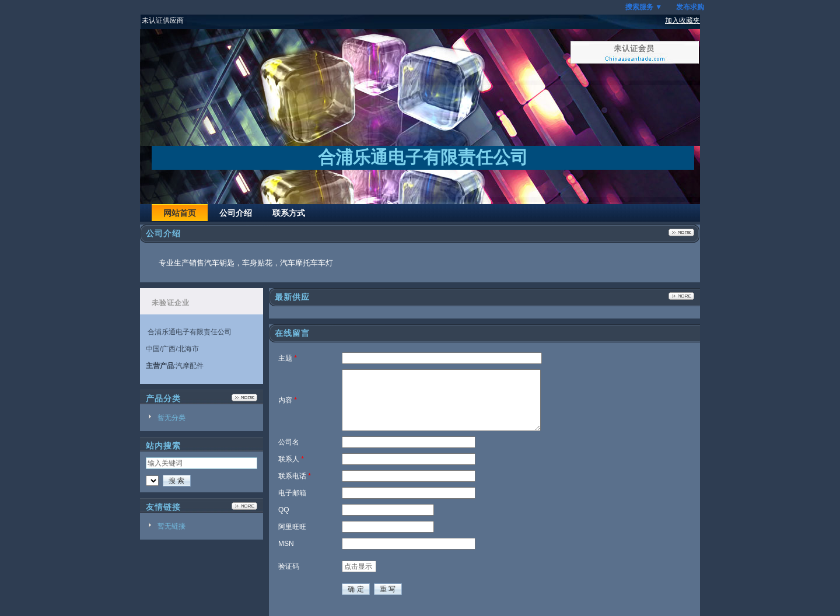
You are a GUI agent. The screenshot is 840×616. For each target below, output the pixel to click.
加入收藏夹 (682, 20)
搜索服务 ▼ (644, 7)
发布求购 (690, 7)
